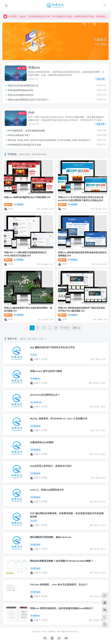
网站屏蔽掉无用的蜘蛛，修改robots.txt (51, 537)
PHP (31, 113)
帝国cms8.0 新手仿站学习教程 (46, 371)
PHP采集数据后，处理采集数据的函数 (26, 131)
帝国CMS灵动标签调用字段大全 (23, 86)
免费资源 (8, 204)
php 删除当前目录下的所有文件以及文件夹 (52, 347)
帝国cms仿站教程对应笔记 (21, 95)
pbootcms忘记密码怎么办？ (45, 395)
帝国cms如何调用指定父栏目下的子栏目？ (28, 100)
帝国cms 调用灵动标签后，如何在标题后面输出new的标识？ (62, 608)
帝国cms (34, 68)
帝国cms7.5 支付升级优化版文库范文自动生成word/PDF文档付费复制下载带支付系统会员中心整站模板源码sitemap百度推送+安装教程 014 (82, 200)
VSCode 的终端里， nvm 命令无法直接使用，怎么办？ (59, 584)
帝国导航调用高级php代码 (20, 90)
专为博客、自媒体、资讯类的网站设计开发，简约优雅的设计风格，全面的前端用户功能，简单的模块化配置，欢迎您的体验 (55, 16)
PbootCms (36, 402)
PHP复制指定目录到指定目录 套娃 (24, 145)
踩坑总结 (35, 426)
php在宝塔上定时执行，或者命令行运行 (51, 466)
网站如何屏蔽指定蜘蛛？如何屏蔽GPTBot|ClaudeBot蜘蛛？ (62, 561)
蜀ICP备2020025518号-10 (68, 631)
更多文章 (100, 79)
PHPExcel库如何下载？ (19, 135)
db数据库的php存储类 (42, 442)
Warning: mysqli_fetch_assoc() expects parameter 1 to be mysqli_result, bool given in (49, 140)
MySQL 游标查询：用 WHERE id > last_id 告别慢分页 (59, 419)
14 (56, 328)
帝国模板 (19, 204)
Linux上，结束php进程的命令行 (47, 490)
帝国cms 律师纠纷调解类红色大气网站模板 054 (27, 197)
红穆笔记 (52, 631)
